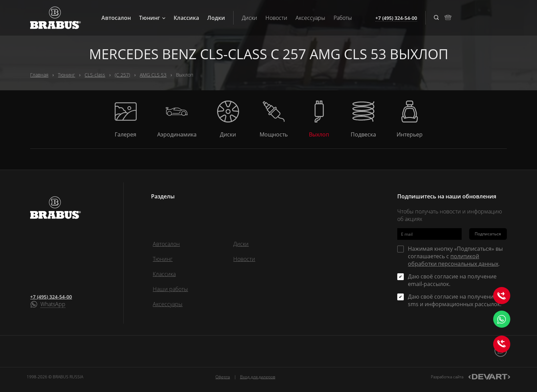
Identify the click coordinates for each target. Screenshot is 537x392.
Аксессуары (310, 18)
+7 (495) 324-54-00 (51, 297)
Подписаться (488, 234)
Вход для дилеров (258, 377)
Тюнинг (152, 18)
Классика (186, 18)
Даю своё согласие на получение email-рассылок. (452, 280)
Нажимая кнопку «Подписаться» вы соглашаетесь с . (455, 256)
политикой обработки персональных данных (453, 260)
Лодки (216, 18)
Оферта (223, 377)
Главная (39, 75)
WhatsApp (53, 304)
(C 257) (122, 75)
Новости (276, 18)
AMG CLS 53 (153, 75)
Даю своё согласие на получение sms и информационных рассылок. (455, 300)
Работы (343, 18)
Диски (249, 18)
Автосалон (116, 18)
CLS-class (95, 75)
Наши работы (170, 289)
